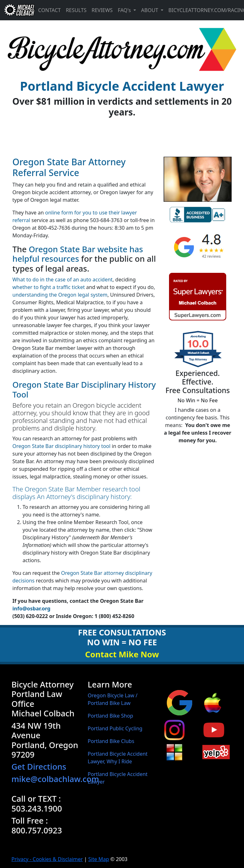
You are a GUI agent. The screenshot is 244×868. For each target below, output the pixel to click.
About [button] (150, 10)
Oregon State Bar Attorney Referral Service (69, 167)
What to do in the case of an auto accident (62, 279)
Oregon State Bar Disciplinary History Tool (84, 389)
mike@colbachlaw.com (55, 779)
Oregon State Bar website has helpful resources (78, 254)
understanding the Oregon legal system (60, 295)
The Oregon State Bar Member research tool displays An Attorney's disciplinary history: (76, 493)
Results (76, 10)
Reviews (102, 10)
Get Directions (39, 766)
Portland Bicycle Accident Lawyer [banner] (122, 86)
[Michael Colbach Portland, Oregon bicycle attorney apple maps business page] (213, 702)
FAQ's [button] (125, 10)
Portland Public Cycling (115, 728)
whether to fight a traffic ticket (49, 287)
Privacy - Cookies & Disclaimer (47, 859)
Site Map (99, 859)
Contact (49, 10)
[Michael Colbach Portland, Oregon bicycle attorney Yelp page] (216, 752)
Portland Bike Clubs (111, 741)
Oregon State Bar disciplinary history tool (61, 446)
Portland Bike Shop (110, 716)
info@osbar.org (31, 608)
